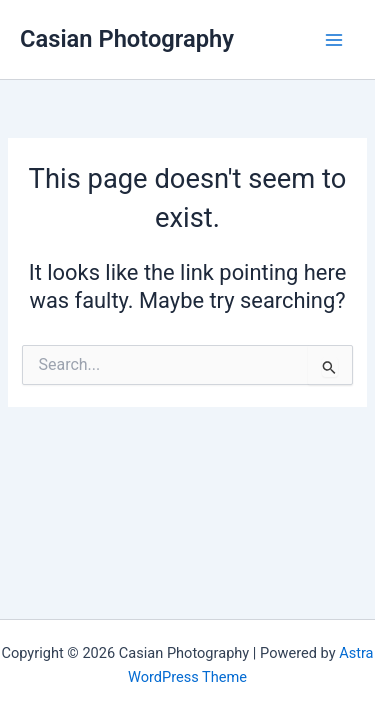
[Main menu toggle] (334, 40)
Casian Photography (127, 39)
